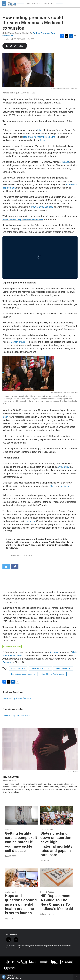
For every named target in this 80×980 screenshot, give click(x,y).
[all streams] (77, 977)
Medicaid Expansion (40, 668)
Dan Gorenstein (13, 709)
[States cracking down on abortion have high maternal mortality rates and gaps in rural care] (57, 815)
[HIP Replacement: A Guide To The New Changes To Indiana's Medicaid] (57, 878)
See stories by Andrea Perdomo (17, 698)
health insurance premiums (23, 674)
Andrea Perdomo (41, 33)
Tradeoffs (54, 652)
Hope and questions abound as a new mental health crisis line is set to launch (21, 904)
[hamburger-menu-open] (4, 4)
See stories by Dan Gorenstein (16, 716)
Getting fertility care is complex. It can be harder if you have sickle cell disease (21, 842)
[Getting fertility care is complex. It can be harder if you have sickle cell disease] (21, 815)
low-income (66, 486)
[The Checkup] (40, 749)
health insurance (63, 668)
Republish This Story (12, 646)
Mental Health (11, 892)
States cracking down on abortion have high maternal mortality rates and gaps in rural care (56, 844)
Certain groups (18, 342)
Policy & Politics (47, 892)
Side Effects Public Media (53, 674)
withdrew (31, 521)
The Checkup (11, 777)
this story (7, 662)
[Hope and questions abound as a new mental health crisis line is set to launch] (21, 878)
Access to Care (18, 668)
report (5, 417)
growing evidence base (42, 207)
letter (40, 130)
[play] (4, 977)
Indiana (65, 162)
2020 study (64, 467)
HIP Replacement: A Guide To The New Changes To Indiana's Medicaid (57, 902)
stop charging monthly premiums (39, 137)
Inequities (9, 830)
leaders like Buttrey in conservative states (23, 219)
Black (52, 486)
